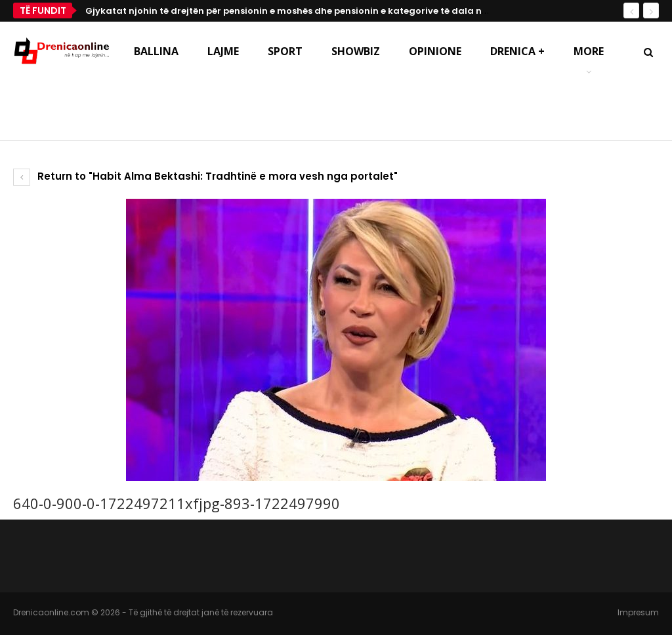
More (589, 51)
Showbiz (356, 51)
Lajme (223, 51)
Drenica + (517, 51)
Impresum (638, 612)
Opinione (435, 51)
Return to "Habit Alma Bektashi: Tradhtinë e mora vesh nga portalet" (205, 176)
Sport (285, 51)
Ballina (156, 51)
